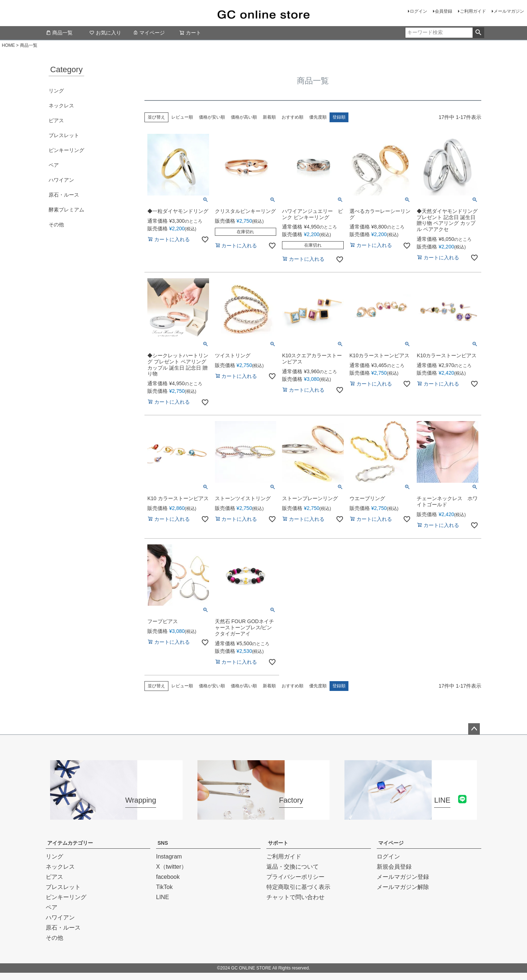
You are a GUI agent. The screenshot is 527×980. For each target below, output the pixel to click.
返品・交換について (293, 867)
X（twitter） (171, 867)
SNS (163, 843)
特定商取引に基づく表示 (298, 887)
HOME (8, 45)
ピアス (56, 120)
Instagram (169, 857)
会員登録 (444, 11)
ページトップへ (474, 729)
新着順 (269, 117)
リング (56, 91)
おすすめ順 (293, 117)
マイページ (149, 33)
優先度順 (318, 117)
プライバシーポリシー (295, 877)
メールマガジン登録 (403, 877)
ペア (54, 165)
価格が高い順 (244, 117)
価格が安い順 (212, 117)
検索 (478, 33)
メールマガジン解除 (403, 887)
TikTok (164, 887)
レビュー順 (182, 117)
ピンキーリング (66, 150)
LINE (163, 897)
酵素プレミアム (66, 210)
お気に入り (105, 33)
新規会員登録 (394, 867)
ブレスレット (64, 135)
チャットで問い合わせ (295, 897)
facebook (168, 877)
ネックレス (61, 106)
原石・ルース (64, 195)
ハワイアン (61, 180)
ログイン (418, 11)
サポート (278, 843)
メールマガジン (509, 11)
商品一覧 (59, 33)
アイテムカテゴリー (70, 843)
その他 (56, 225)
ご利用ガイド (473, 11)
